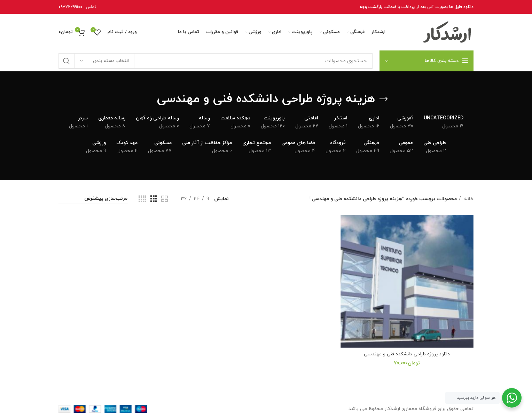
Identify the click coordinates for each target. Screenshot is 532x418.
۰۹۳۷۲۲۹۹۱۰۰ (70, 7)
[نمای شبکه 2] (165, 199)
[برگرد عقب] (384, 99)
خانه (468, 199)
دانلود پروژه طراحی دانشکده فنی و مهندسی (408, 352)
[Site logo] (447, 32)
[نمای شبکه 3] (154, 199)
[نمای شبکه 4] (142, 199)
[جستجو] (216, 61)
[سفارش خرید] (93, 199)
